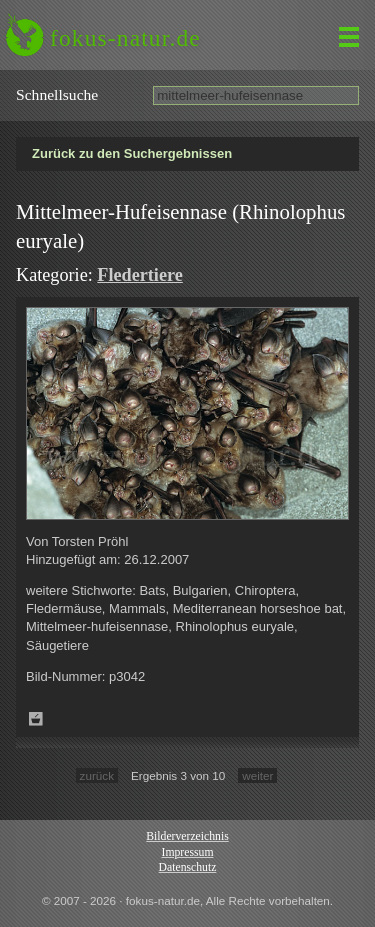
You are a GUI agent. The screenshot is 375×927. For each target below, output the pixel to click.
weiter (257, 775)
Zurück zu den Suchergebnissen (132, 153)
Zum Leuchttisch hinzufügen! (36, 719)
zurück (97, 775)
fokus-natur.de (125, 38)
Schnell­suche (57, 94)
